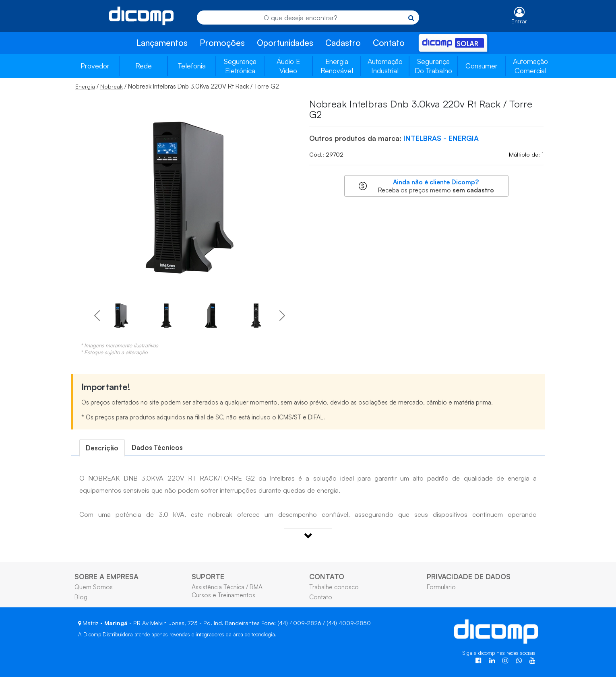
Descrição (102, 448)
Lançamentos (162, 43)
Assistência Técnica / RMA (227, 587)
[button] (97, 316)
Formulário (441, 587)
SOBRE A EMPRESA (106, 576)
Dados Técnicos (157, 447)
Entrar (519, 21)
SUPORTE (208, 576)
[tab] (102, 448)
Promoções (222, 43)
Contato (389, 43)
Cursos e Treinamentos (223, 595)
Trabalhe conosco (334, 587)
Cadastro (343, 43)
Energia (85, 86)
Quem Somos (94, 587)
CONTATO (327, 576)
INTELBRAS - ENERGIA (441, 138)
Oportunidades (285, 43)
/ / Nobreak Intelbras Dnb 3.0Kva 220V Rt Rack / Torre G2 (177, 86)
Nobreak (112, 86)
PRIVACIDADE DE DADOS (469, 576)
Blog (81, 597)
